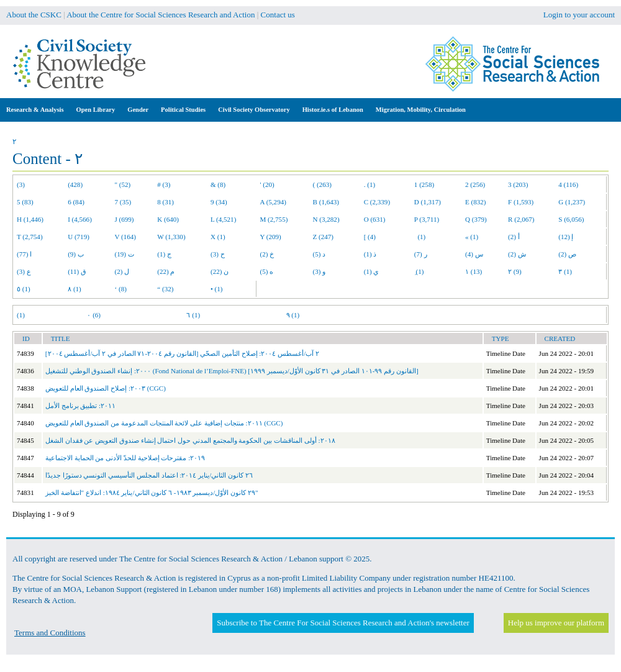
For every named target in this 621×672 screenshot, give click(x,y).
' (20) (267, 184)
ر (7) (421, 254)
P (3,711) (427, 219)
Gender (138, 110)
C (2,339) (377, 202)
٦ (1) (193, 315)
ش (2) (517, 254)
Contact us (278, 15)
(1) (420, 237)
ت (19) (125, 254)
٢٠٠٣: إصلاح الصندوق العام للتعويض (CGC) (106, 388)
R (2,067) (521, 219)
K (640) (168, 219)
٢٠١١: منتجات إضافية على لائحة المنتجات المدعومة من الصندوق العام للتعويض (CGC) (164, 423)
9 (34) (219, 202)
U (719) (79, 237)
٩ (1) (293, 315)
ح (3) (218, 254)
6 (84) (76, 202)
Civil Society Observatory (254, 110)
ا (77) (24, 254)
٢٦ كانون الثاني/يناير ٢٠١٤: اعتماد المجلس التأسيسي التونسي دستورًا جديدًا (149, 475)
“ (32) (165, 289)
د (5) (320, 254)
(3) (21, 184)
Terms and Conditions (50, 633)
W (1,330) (171, 237)
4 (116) (568, 184)
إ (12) (566, 237)
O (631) (375, 219)
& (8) (218, 184)
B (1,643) (326, 202)
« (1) (472, 237)
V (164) (126, 237)
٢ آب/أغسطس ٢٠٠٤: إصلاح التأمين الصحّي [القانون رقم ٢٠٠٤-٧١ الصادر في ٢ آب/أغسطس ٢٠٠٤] (182, 353)
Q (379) (476, 219)
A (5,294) (273, 202)
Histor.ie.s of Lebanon (333, 110)
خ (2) (267, 254)
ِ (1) (419, 271)
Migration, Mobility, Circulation (421, 110)
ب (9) (76, 254)
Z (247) (324, 237)
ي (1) (372, 271)
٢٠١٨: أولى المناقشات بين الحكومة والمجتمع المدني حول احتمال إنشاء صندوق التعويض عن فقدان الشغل (190, 440)
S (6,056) (571, 219)
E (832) (476, 202)
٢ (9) (515, 271)
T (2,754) (30, 237)
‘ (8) (121, 289)
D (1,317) (428, 202)
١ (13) (474, 271)
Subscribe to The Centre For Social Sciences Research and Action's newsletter (343, 623)
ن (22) (220, 271)
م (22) (166, 271)
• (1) (217, 289)
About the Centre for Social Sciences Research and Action (161, 15)
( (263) (322, 184)
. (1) (369, 184)
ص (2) (567, 254)
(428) (75, 184)
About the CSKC (34, 15)
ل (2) (122, 271)
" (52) (123, 184)
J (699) (125, 219)
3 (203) (518, 184)
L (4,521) (223, 219)
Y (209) (271, 237)
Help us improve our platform (556, 623)
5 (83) (25, 202)
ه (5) (267, 271)
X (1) (218, 237)
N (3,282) (326, 219)
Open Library (96, 110)
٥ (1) (24, 289)
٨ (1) (75, 289)
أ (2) (514, 237)
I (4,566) (80, 219)
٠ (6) (94, 315)
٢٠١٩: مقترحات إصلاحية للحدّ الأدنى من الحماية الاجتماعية (125, 458)
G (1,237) (572, 202)
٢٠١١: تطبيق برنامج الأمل (80, 406)
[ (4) (370, 237)
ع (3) (24, 271)
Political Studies (183, 110)
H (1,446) (30, 219)
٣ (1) (565, 271)
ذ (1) (370, 254)
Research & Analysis (35, 110)
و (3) (320, 271)
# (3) (164, 184)
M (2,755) (274, 219)
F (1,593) (521, 202)
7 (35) (123, 202)
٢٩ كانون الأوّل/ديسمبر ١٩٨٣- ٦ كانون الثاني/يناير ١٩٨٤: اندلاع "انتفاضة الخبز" (152, 493)
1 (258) (424, 184)
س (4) (474, 254)
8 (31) (165, 202)
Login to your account (579, 15)
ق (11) (77, 271)
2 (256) (475, 184)
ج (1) (164, 254)
